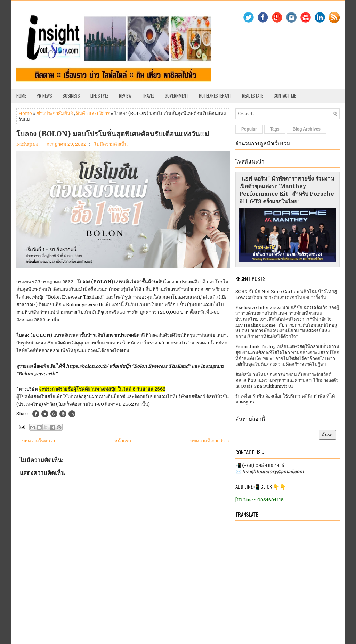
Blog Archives (307, 129)
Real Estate (253, 95)
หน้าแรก (123, 441)
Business (71, 95)
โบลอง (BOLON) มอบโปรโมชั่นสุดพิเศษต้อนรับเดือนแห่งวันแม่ (113, 134)
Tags (275, 129)
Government (177, 95)
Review (125, 95)
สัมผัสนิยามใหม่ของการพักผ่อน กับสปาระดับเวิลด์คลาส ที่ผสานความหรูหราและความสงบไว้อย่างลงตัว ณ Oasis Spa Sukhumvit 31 (287, 380)
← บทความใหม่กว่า (36, 441)
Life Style (99, 95)
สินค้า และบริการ (93, 113)
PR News (44, 95)
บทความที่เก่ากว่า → (210, 441)
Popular (249, 129)
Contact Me (285, 95)
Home (21, 95)
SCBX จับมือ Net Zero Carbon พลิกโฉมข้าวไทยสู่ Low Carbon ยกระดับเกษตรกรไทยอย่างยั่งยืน (286, 294)
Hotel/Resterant (215, 95)
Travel (148, 95)
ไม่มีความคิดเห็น (111, 144)
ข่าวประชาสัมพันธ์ (55, 113)
